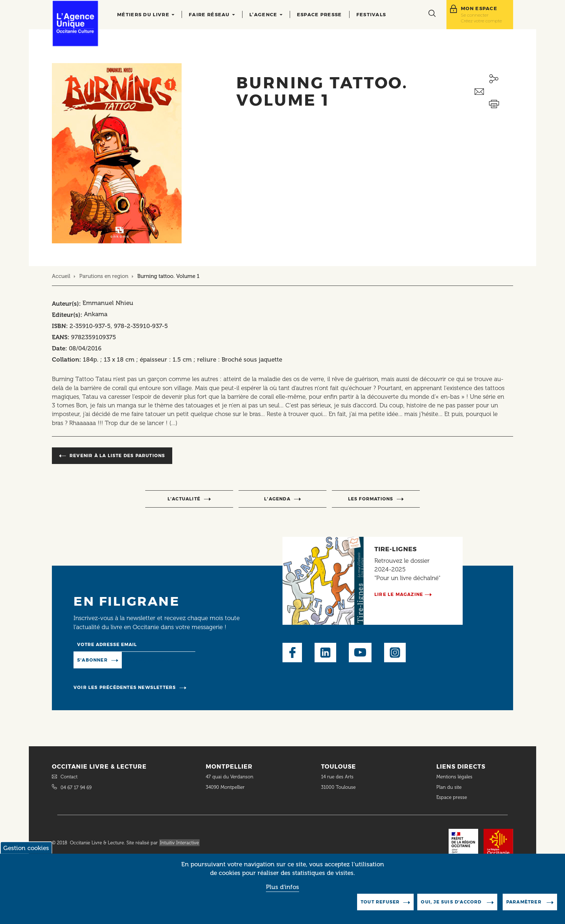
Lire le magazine (399, 594)
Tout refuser (380, 908)
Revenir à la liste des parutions (117, 456)
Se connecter (475, 15)
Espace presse (319, 14)
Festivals (371, 14)
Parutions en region (104, 276)
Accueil (61, 276)
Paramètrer (525, 908)
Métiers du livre (146, 14)
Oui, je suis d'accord (452, 908)
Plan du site (449, 787)
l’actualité (184, 499)
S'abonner (92, 660)
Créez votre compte (481, 21)
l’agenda (277, 499)
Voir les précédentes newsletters (125, 687)
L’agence (266, 14)
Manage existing (151, 659)
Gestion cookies (26, 854)
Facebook (292, 653)
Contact (69, 777)
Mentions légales (455, 777)
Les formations (371, 499)
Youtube (360, 653)
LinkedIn (325, 653)
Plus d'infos (282, 893)
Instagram (395, 653)
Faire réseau (212, 14)
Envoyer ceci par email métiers (494, 92)
